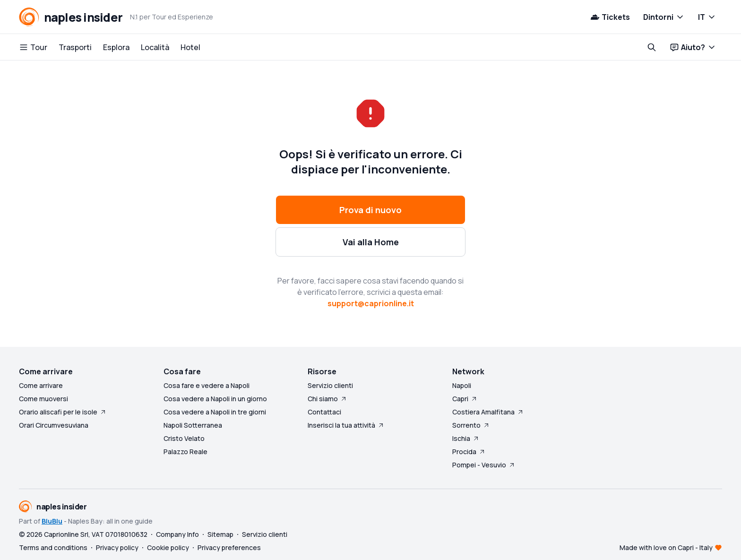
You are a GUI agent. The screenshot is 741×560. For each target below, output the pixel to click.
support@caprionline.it (371, 303)
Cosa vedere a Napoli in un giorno (215, 399)
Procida (469, 452)
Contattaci (324, 412)
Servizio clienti (330, 385)
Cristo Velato (184, 438)
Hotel (190, 47)
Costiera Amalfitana (488, 412)
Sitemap (220, 534)
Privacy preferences (229, 547)
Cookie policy (168, 547)
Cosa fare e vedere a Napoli (207, 385)
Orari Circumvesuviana (54, 425)
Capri (465, 399)
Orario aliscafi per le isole (63, 412)
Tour (33, 47)
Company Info (177, 534)
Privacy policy (117, 547)
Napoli (462, 385)
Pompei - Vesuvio (484, 465)
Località (155, 47)
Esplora (116, 47)
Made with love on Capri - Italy (666, 547)
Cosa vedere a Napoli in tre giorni (215, 412)
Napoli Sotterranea (193, 425)
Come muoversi (43, 399)
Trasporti (75, 47)
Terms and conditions (53, 547)
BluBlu (52, 521)
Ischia (466, 438)
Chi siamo (327, 399)
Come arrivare (41, 385)
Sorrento (471, 425)
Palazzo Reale (185, 452)
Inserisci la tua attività (346, 425)
